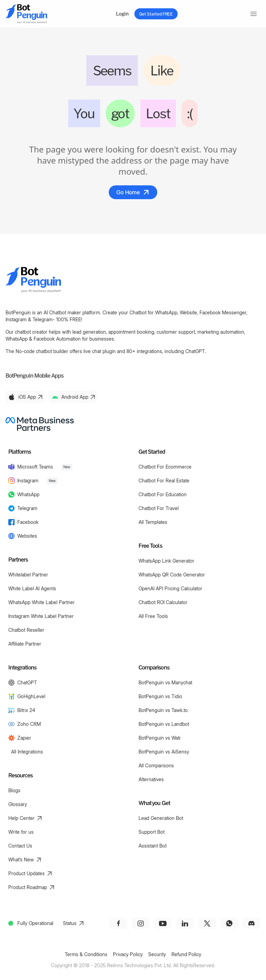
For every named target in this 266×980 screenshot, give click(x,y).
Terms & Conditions (86, 954)
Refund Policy (186, 954)
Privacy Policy (128, 954)
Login (122, 14)
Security (157, 954)
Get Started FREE (156, 14)
